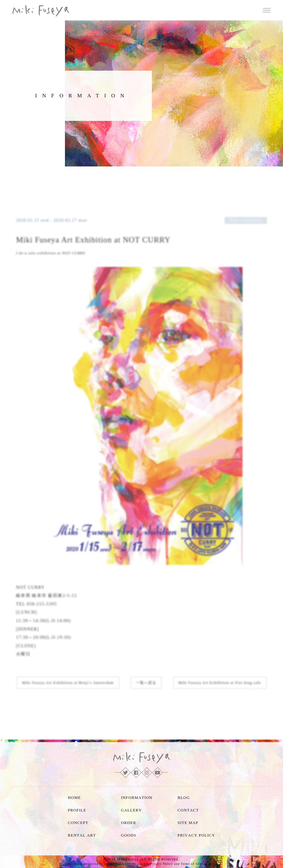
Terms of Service (194, 864)
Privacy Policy (161, 864)
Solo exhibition (246, 220)
